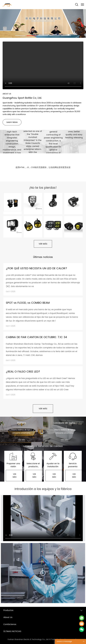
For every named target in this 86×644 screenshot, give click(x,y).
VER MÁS (43, 244)
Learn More (12, 122)
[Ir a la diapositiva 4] (55, 36)
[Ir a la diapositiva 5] (66, 36)
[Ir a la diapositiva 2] (32, 36)
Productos (8, 610)
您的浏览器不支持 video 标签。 (43, 65)
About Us (8, 617)
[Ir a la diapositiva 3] (43, 36)
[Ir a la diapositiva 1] (20, 36)
